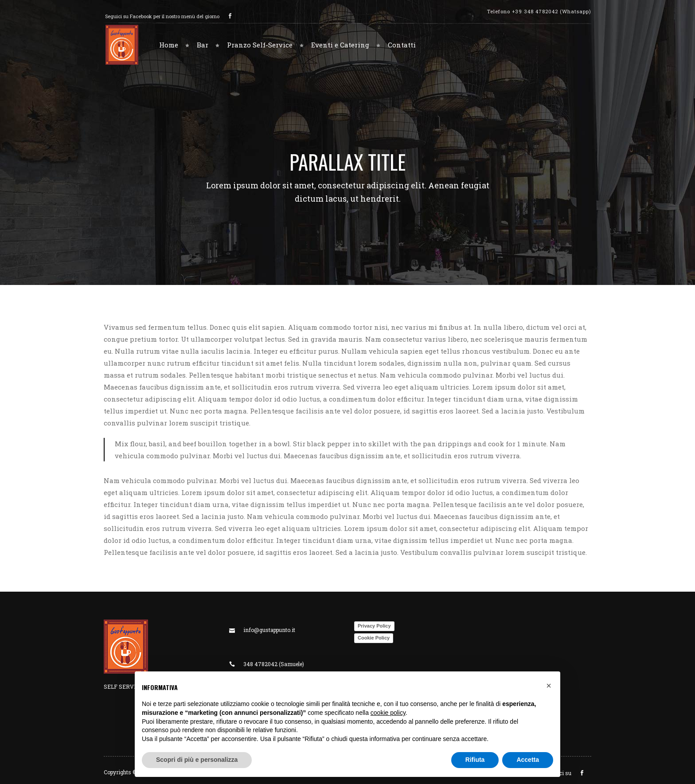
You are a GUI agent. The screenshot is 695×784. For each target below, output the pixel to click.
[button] (549, 686)
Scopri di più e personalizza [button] (197, 760)
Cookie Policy (374, 638)
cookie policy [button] (388, 713)
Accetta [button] (528, 760)
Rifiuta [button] (475, 760)
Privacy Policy (374, 626)
